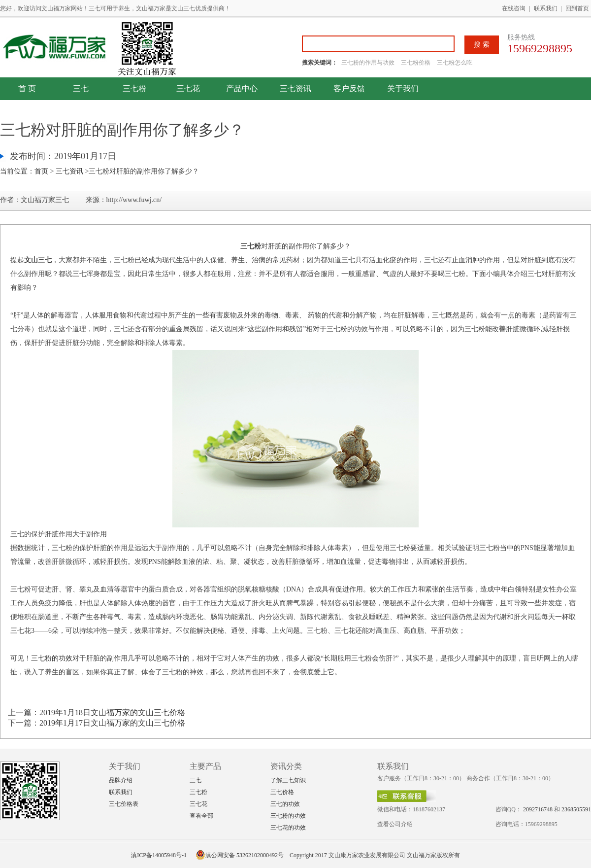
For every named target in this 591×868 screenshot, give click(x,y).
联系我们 (546, 8)
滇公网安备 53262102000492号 (240, 855)
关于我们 (403, 88)
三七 (81, 88)
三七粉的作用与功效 (369, 63)
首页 (41, 171)
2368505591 (576, 809)
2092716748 (538, 809)
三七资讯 (295, 88)
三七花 (188, 88)
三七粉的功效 (52, 658)
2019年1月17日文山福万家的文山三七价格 (112, 723)
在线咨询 (514, 8)
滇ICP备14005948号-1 (159, 855)
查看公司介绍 (395, 824)
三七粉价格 (416, 63)
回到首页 (577, 8)
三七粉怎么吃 (455, 63)
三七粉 (134, 88)
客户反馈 (349, 88)
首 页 (27, 88)
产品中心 (242, 88)
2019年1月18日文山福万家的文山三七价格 (112, 712)
